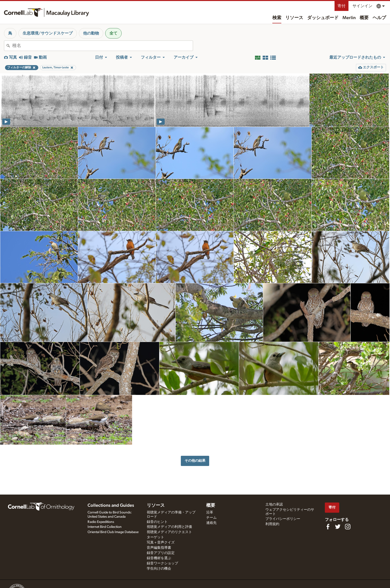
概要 (364, 18)
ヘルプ (379, 18)
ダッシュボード (323, 18)
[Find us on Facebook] (328, 527)
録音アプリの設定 (161, 553)
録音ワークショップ (162, 563)
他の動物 (91, 33)
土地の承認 (274, 504)
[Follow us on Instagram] (348, 527)
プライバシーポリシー (283, 519)
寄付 (341, 6)
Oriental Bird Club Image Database (113, 532)
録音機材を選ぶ (159, 558)
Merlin (349, 18)
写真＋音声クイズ (161, 543)
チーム (211, 518)
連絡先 (211, 523)
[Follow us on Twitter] (338, 527)
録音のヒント (157, 522)
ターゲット (155, 537)
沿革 (210, 512)
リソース (294, 18)
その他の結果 (195, 461)
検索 (277, 18)
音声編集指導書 (159, 548)
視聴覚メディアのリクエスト (169, 532)
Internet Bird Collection (105, 527)
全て (113, 33)
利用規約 (272, 524)
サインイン (362, 6)
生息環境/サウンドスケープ (48, 33)
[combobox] (102, 46)
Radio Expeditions (101, 522)
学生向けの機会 (159, 569)
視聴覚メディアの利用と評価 (169, 527)
